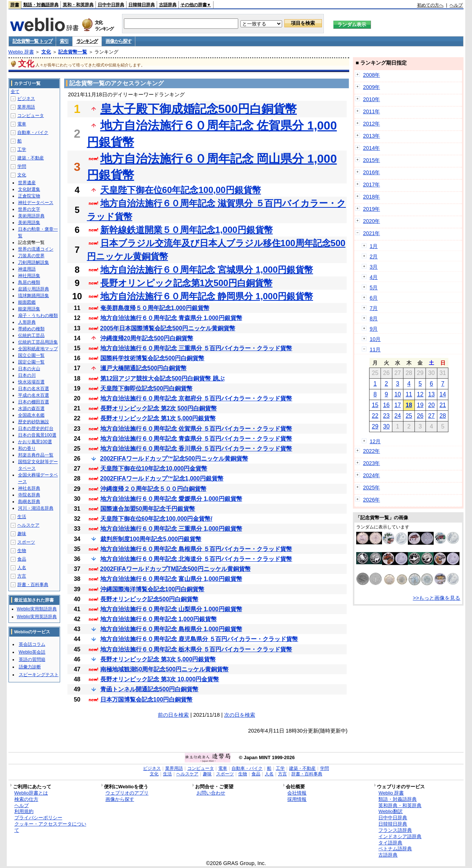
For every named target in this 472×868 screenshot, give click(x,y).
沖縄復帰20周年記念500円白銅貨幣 (147, 338)
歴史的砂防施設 (34, 422)
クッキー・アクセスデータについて (50, 827)
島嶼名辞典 (29, 502)
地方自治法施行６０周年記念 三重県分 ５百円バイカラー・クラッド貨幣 (196, 348)
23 (386, 416)
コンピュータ (31, 116)
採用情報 (297, 799)
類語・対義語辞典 (41, 5)
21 (443, 405)
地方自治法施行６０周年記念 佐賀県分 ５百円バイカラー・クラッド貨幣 (196, 429)
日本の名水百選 (34, 389)
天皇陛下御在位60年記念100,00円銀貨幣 (181, 190)
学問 (22, 166)
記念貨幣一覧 (73, 52)
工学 (22, 149)
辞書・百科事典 (33, 585)
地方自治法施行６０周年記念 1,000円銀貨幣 (159, 619)
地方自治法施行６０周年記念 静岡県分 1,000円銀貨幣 (207, 296)
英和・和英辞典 (78, 5)
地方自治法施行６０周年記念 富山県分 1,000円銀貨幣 (171, 579)
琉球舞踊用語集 (34, 296)
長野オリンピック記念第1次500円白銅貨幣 (186, 283)
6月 (374, 298)
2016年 (371, 172)
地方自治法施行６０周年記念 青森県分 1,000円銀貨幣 (171, 318)
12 (420, 394)
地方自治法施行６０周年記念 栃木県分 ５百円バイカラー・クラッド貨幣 (196, 649)
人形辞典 (27, 322)
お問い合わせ (211, 793)
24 (398, 416)
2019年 (371, 209)
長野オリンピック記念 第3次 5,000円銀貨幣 (158, 659)
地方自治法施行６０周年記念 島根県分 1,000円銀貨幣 (171, 629)
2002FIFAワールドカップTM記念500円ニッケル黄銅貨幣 (176, 569)
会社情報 (297, 793)
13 (431, 394)
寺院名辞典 (29, 495)
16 (386, 405)
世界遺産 (27, 183)
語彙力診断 (30, 667)
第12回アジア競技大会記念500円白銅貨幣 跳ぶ (162, 378)
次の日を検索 (240, 715)
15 (375, 405)
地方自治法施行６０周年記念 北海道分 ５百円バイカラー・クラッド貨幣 (196, 559)
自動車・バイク (33, 132)
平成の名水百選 (34, 395)
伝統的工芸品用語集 (38, 342)
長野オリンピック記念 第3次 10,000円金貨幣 (160, 679)
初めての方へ (430, 5)
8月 (374, 318)
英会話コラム (32, 644)
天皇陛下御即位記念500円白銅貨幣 (147, 388)
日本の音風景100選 (37, 435)
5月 (374, 287)
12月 (375, 441)
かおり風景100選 (35, 442)
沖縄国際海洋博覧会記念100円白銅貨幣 (152, 589)
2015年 (371, 160)
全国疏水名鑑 (31, 415)
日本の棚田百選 (34, 402)
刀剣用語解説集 (34, 262)
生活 (22, 517)
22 (375, 416)
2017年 (371, 185)
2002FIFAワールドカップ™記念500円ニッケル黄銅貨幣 (174, 459)
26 (420, 416)
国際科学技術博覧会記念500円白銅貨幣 (152, 358)
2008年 (371, 75)
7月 (374, 308)
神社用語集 (29, 276)
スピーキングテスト (39, 675)
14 (443, 394)
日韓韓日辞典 (142, 5)
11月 (375, 349)
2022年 (371, 451)
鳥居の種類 (29, 282)
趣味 (22, 534)
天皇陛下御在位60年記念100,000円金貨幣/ (156, 519)
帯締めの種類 (31, 329)
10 (398, 394)
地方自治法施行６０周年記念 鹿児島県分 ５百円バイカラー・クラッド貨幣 (199, 639)
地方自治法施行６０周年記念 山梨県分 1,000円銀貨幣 (171, 609)
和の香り (27, 448)
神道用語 (27, 269)
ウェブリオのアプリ (127, 793)
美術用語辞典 (31, 216)
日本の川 (27, 375)
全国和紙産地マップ (38, 349)
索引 (64, 41)
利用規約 (24, 811)
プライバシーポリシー (38, 818)
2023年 (371, 463)
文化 (46, 52)
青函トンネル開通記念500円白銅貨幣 (150, 689)
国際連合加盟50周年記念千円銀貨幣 (148, 509)
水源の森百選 (31, 409)
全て (15, 92)
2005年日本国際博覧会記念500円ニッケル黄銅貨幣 (168, 328)
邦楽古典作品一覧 (36, 455)
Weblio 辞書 (21, 52)
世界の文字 (29, 209)
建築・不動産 (31, 158)
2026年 (371, 500)
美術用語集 (29, 223)
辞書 (15, 5)
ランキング (87, 41)
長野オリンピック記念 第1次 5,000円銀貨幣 (158, 418)
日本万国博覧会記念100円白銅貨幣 (147, 700)
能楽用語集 (29, 309)
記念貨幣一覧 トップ (32, 41)
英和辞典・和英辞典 (400, 805)
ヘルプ (456, 5)
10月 (375, 339)
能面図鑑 (27, 302)
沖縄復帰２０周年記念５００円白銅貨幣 (153, 489)
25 (409, 416)
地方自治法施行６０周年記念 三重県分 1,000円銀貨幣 (171, 529)
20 (431, 405)
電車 (22, 124)
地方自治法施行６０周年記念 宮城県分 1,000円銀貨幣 (207, 270)
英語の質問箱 (32, 659)
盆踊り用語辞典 (34, 289)
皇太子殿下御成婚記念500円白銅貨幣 (199, 109)
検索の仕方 (26, 799)
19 (420, 405)
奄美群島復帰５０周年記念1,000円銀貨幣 (155, 308)
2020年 (371, 221)
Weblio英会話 (32, 652)
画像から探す (118, 41)
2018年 (371, 197)
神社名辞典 (29, 488)
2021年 (371, 233)
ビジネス (26, 99)
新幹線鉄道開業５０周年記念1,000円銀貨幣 (187, 230)
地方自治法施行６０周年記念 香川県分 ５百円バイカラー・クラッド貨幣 (196, 449)
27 (431, 416)
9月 (374, 329)
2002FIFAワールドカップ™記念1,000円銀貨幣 (162, 478)
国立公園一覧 (31, 355)
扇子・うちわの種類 (38, 316)
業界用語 (26, 107)
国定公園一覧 (31, 362)
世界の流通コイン (36, 249)
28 (443, 416)
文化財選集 (29, 189)
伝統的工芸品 (31, 335)
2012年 (371, 124)
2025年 (371, 488)
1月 (374, 246)
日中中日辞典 (111, 5)
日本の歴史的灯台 (36, 428)
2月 (374, 256)
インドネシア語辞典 (400, 836)
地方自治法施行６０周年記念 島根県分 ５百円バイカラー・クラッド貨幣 (196, 549)
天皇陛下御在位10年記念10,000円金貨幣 (154, 469)
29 (375, 426)
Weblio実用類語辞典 (37, 609)
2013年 (371, 136)
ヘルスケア (28, 525)
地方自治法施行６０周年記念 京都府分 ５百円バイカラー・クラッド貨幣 (196, 398)
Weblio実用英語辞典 (37, 617)
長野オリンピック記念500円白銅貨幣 (150, 599)
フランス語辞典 (395, 830)
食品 (22, 559)
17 (398, 405)
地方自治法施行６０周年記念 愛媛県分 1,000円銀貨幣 (171, 499)
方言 (22, 576)
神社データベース (36, 203)
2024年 (371, 475)
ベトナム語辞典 (395, 849)
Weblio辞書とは (31, 793)
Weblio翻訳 (390, 811)
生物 (22, 551)
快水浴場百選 (31, 382)
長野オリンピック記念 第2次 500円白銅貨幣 (159, 408)
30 (386, 426)
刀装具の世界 (31, 256)
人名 (22, 568)
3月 (374, 267)
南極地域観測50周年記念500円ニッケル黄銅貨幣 (165, 669)
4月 (374, 277)
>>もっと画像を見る (437, 598)
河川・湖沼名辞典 (36, 508)
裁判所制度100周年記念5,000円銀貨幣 (151, 539)
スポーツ (26, 542)
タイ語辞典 (390, 843)
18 (409, 405)
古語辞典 (168, 5)
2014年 (371, 148)
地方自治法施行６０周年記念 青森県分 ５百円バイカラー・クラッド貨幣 (196, 439)
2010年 (371, 99)
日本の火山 (29, 369)
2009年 (371, 87)
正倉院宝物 (29, 196)
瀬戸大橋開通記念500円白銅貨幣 (144, 368)
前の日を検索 (173, 715)
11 (409, 394)
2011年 (371, 111)
